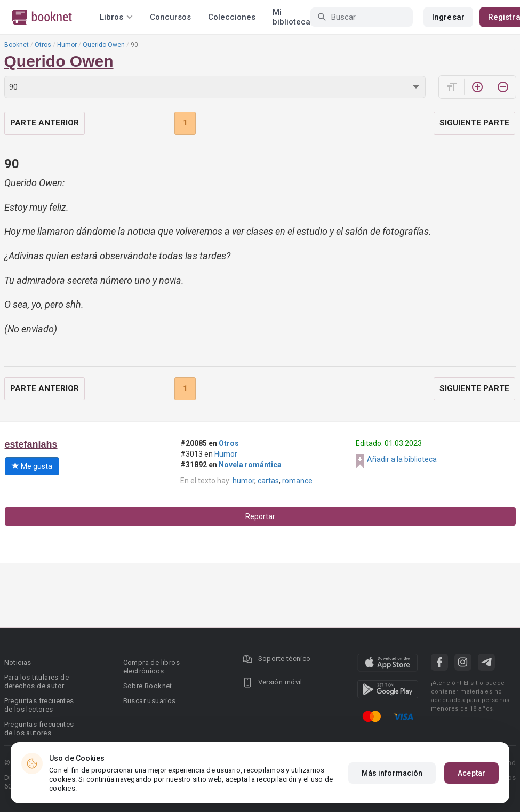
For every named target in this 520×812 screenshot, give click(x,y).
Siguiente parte (474, 123)
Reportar (260, 516)
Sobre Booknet (148, 686)
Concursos (170, 17)
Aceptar (471, 773)
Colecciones (232, 17)
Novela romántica (250, 465)
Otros (43, 45)
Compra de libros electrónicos (151, 667)
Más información (392, 773)
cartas (268, 481)
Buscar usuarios (150, 701)
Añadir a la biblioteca (402, 459)
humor (243, 481)
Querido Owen (104, 45)
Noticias (18, 662)
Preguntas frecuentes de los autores (39, 729)
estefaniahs (31, 444)
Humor (67, 45)
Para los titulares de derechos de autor (37, 682)
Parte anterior (45, 123)
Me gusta (32, 466)
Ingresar (448, 17)
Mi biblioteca (291, 17)
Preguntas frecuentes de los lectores (39, 705)
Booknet (17, 45)
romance (297, 481)
